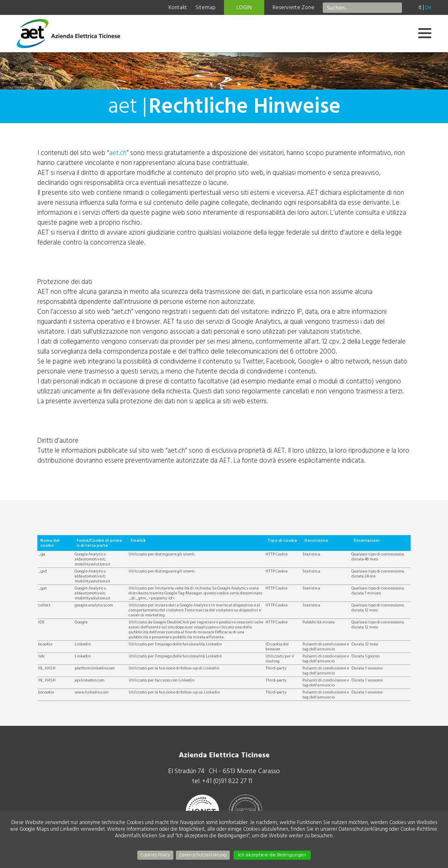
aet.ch (118, 153)
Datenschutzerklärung (203, 855)
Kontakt (178, 7)
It (420, 7)
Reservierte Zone (293, 7)
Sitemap (206, 7)
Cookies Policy (155, 855)
